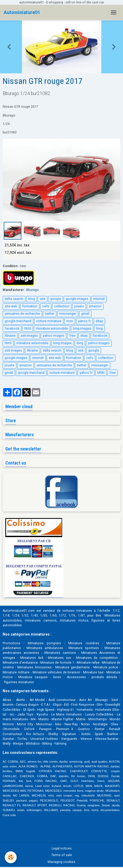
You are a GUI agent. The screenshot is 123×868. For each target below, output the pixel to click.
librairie (10, 336)
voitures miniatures (77, 611)
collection (62, 306)
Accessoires (76, 677)
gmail (85, 314)
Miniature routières (84, 643)
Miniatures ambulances (45, 648)
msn (70, 321)
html (28, 329)
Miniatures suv (59, 658)
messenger (68, 314)
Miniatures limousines (35, 667)
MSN (101, 373)
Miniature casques (33, 677)
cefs (46, 306)
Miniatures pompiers (44, 643)
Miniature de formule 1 (57, 663)
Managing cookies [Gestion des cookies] (61, 862)
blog (32, 299)
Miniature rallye (88, 663)
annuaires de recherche (22, 314)
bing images (82, 329)
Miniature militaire (16, 672)
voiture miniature (49, 321)
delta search (14, 299)
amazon (95, 306)
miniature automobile (52, 329)
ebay (99, 321)
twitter (50, 314)
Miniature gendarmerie (72, 667)
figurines (98, 620)
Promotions (12, 643)
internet (99, 299)
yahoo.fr (84, 321)
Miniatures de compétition (97, 658)
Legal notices (62, 848)
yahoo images (54, 336)
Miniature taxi (93, 672)
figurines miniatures (19, 682)
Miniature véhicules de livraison (56, 672)
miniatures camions (41, 620)
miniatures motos (74, 620)
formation (30, 306)
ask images (29, 336)
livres (57, 677)
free (72, 336)
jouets (79, 306)
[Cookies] (11, 857)
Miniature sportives (84, 648)
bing (99, 329)
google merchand (18, 321)
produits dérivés (104, 677)
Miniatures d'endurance (20, 663)
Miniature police (106, 667)
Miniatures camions (60, 653)
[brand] (22, 12)
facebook (12, 329)
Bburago (33, 290)
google (56, 299)
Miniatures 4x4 (32, 658)
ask (43, 299)
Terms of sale (62, 855)
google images (77, 299)
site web (11, 306)
